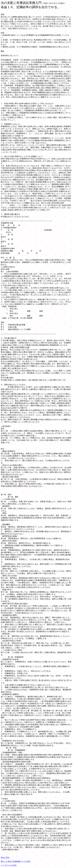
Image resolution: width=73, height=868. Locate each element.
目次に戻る (5, 858)
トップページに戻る (9, 865)
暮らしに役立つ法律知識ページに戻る (16, 861)
